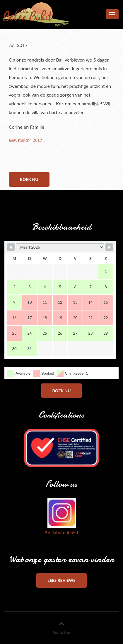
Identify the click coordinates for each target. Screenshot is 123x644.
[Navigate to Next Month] (109, 247)
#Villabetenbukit (61, 532)
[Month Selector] (60, 247)
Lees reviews (61, 580)
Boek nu (29, 179)
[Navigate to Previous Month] (11, 247)
